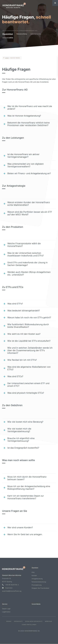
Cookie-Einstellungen (29, 624)
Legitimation (6, 612)
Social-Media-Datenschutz (34, 621)
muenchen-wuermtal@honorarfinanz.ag (12, 589)
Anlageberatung (37, 579)
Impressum (48, 621)
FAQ (33, 572)
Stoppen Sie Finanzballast (40, 588)
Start (7, 58)
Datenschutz (18, 621)
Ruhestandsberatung (39, 582)
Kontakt (34, 575)
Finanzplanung (37, 585)
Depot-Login (6, 609)
